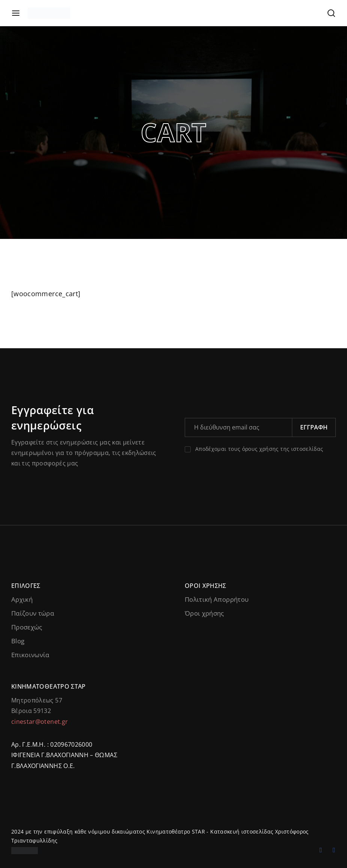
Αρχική (22, 599)
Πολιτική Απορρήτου (217, 599)
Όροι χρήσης (204, 613)
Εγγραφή (314, 427)
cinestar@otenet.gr (40, 722)
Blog (18, 641)
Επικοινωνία (30, 655)
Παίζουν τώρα (33, 613)
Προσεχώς (27, 627)
